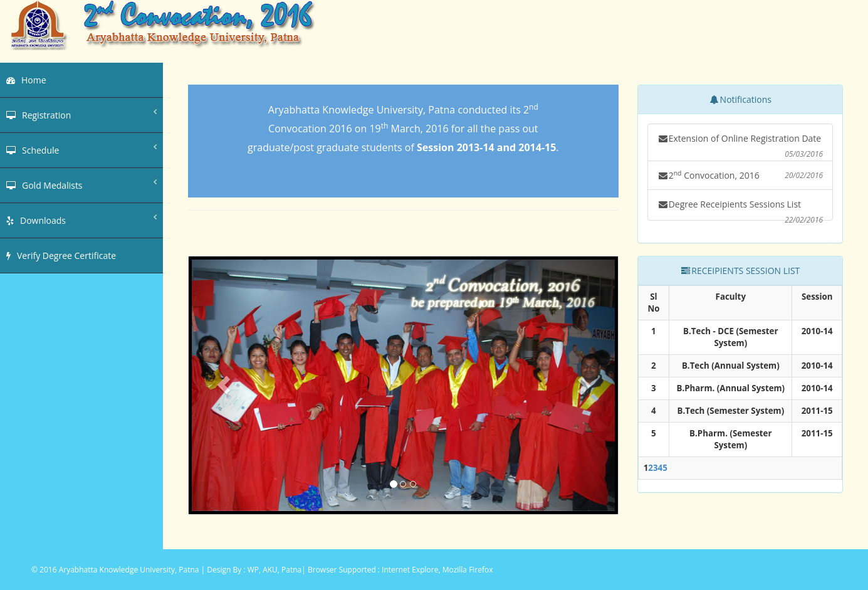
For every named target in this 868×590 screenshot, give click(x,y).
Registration (81, 114)
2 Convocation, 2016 (740, 175)
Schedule (81, 149)
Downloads (81, 219)
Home (26, 80)
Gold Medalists (81, 184)
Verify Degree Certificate (61, 255)
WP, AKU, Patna (275, 570)
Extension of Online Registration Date (740, 147)
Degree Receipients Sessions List (740, 209)
